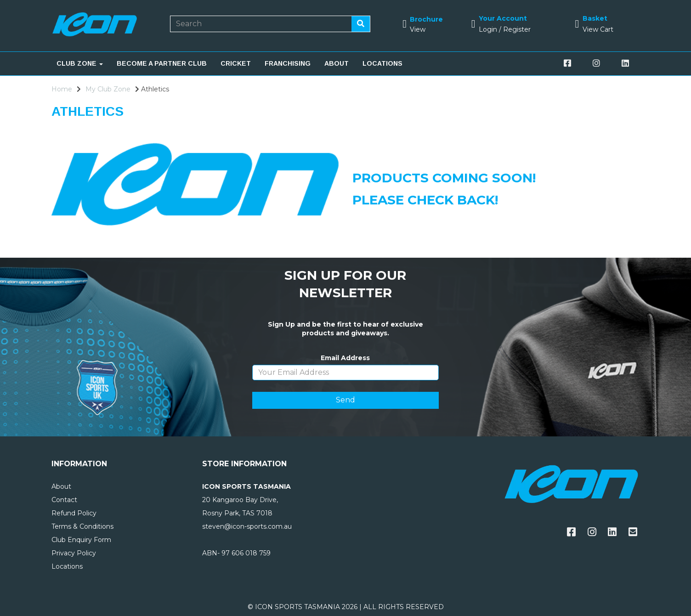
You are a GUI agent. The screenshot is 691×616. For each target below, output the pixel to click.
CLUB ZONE (80, 63)
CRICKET (236, 63)
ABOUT (337, 63)
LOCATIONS (382, 63)
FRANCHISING (288, 63)
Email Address (345, 358)
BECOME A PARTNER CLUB (162, 63)
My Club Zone (108, 89)
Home (62, 89)
